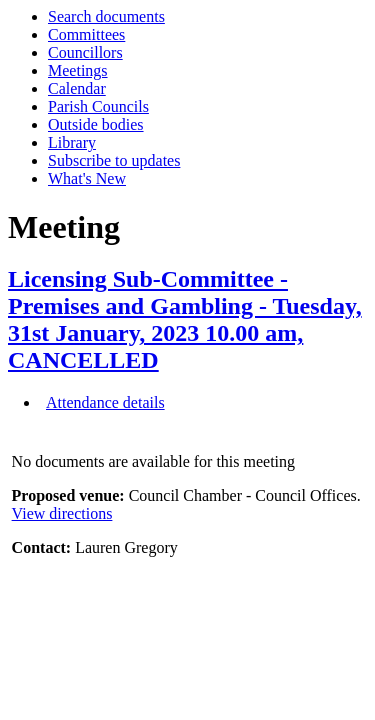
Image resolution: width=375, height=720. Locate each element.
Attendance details (105, 402)
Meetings (78, 70)
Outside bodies (96, 124)
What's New (87, 178)
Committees (86, 34)
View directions (62, 513)
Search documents (106, 16)
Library (72, 142)
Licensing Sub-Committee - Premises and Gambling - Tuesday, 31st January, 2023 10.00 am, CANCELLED (185, 319)
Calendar (77, 88)
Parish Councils (98, 106)
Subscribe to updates (114, 160)
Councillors (85, 52)
